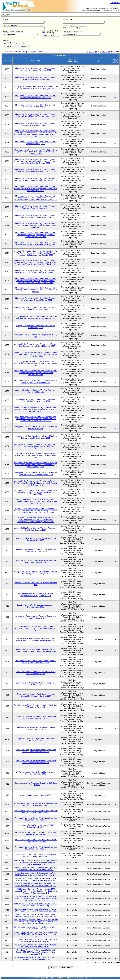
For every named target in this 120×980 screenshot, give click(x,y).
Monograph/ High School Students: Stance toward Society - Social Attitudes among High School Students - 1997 (36, 345)
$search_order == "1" (16, 43)
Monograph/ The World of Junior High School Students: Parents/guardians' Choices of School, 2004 (36, 299)
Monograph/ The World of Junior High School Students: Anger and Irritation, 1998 (36, 143)
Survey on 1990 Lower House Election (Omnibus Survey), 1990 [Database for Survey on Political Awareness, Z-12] (36, 915)
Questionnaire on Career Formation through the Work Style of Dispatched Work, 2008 (36, 706)
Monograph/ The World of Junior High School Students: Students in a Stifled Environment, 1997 (36, 124)
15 (96, 52)
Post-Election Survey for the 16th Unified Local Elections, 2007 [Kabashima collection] (36, 848)
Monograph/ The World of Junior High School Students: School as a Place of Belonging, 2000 (36, 207)
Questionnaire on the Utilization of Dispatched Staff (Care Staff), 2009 (36, 784)
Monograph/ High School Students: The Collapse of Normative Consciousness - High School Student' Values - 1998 (36, 363)
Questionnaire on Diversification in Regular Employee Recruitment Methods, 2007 (36, 728)
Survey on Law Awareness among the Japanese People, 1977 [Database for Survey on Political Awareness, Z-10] (36, 910)
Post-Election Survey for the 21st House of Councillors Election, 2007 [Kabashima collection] (36, 855)
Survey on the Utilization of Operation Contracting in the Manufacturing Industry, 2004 (36, 561)
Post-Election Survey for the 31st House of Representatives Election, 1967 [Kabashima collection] (36, 812)
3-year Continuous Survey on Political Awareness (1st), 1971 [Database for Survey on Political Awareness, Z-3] (36, 874)
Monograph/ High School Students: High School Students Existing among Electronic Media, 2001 (36, 437)
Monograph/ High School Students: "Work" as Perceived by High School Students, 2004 (36, 529)
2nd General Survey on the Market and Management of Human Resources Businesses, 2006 (36, 662)
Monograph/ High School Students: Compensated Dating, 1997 (36, 336)
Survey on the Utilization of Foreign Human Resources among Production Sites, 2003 (36, 550)
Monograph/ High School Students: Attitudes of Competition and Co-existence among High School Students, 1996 (36, 318)
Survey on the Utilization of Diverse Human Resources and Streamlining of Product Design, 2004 (36, 573)
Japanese (115, 3)
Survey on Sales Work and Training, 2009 (36, 795)
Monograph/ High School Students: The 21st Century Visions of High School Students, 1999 (36, 400)
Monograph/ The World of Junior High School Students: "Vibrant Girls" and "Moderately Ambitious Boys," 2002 (36, 244)
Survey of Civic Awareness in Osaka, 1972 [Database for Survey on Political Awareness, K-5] (36, 958)
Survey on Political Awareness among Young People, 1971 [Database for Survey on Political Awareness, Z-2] (36, 869)
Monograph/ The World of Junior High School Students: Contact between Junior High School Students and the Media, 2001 (36, 226)
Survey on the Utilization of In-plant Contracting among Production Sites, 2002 (36, 539)
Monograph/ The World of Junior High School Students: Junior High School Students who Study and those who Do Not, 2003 (36, 290)
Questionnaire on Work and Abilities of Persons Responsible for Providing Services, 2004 (36, 595)
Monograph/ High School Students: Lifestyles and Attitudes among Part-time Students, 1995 (36, 308)
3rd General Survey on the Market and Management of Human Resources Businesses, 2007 (36, 717)
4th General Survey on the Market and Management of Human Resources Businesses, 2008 (36, 751)
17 (100, 52)
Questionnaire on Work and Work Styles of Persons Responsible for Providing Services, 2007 (36, 695)
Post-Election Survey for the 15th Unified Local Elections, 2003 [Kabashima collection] (36, 841)
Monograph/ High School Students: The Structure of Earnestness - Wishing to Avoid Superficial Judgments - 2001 (36, 455)
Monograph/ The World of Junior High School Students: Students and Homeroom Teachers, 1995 (36, 69)
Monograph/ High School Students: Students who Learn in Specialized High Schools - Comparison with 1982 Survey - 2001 (36, 446)
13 (91, 52)
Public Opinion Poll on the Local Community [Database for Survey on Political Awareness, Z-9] (36, 905)
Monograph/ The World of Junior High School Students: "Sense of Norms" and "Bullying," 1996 (36, 78)
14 (94, 52)
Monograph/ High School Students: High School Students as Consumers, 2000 (36, 428)
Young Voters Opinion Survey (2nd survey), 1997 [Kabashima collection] (36, 826)
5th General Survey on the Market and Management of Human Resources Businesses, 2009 (36, 762)
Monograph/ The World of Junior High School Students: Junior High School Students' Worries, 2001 (36, 216)
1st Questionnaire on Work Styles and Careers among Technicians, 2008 (36, 740)
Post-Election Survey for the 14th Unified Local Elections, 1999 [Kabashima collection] (36, 833)
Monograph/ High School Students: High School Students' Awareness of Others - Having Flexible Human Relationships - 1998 (36, 373)
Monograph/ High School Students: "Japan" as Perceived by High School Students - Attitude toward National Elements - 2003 (36, 492)
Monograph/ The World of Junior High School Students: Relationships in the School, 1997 (36, 106)
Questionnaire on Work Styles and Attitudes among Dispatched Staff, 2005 (36, 606)
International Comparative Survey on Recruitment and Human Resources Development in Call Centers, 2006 (36, 650)
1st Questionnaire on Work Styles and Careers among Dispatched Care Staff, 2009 (36, 773)
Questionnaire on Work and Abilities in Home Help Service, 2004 (36, 584)
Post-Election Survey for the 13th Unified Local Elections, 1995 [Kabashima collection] (36, 819)
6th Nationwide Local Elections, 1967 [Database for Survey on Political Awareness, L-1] (36, 928)
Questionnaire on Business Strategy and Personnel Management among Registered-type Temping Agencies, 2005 (36, 628)
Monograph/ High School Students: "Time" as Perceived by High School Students (36, 391)
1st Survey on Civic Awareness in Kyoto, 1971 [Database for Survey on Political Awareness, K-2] (36, 941)
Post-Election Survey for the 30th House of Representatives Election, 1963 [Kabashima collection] (36, 804)
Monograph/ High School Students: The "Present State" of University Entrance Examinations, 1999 (36, 382)
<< (88, 52)
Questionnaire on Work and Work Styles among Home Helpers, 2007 (36, 684)
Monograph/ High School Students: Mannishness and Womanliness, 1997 (36, 327)
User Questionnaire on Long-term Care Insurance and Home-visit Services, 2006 (36, 673)
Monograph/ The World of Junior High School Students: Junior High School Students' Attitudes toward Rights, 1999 (36, 180)
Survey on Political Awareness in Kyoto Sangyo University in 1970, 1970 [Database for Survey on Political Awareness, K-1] (36, 934)
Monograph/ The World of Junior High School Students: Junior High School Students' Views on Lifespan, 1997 (36, 115)
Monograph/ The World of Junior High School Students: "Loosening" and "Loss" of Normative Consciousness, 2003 (36, 272)
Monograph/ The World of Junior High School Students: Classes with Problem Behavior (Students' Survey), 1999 (36, 170)
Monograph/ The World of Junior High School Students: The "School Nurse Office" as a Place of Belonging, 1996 (36, 88)
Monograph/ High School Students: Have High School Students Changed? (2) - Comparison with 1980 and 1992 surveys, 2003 (36, 501)
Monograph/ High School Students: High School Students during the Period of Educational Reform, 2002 (36, 474)
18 (103, 52)
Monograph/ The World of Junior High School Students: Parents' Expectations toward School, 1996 (36, 97)
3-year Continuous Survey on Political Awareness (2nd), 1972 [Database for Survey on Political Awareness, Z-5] (36, 879)
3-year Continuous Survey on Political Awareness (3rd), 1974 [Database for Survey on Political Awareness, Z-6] (36, 885)
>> (109, 52)
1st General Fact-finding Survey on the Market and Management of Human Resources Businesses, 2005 (36, 639)
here (14, 32)
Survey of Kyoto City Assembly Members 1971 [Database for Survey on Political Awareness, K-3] (36, 946)
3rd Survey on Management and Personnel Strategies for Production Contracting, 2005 (36, 617)
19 (105, 52)
